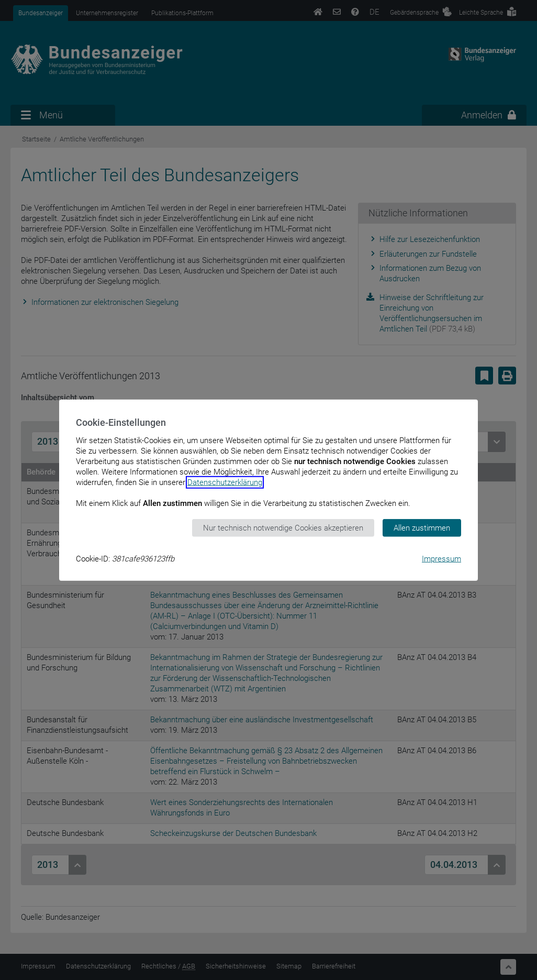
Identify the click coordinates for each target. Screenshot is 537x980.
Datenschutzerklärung (225, 482)
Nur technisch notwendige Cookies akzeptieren (283, 527)
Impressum (441, 559)
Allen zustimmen (422, 527)
